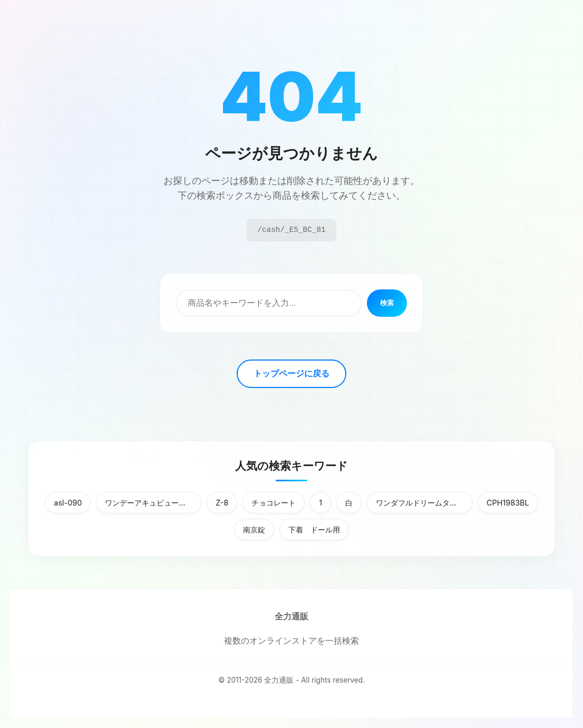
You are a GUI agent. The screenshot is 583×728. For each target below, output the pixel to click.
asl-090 (68, 503)
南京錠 (254, 530)
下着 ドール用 (314, 530)
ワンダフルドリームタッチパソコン (424, 503)
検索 (387, 303)
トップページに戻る (291, 373)
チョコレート (274, 503)
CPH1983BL (508, 503)
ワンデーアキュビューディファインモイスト (153, 503)
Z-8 (222, 503)
